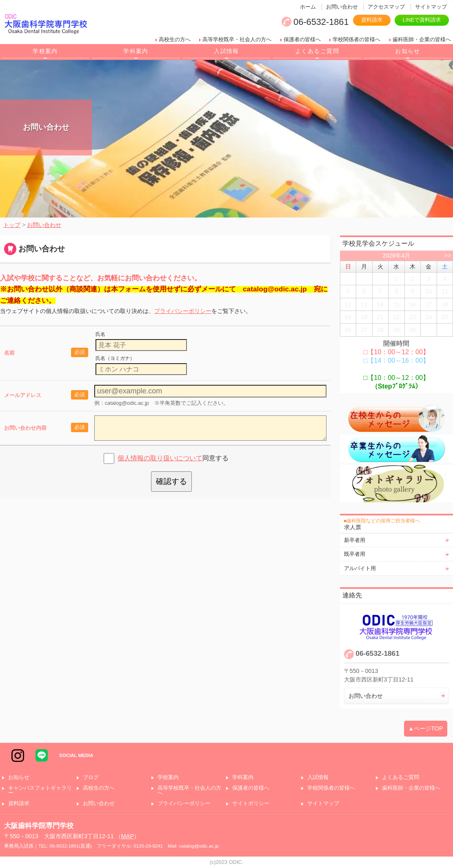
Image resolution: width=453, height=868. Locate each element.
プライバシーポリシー (183, 311)
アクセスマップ (386, 7)
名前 (9, 353)
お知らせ (408, 51)
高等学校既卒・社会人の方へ (237, 39)
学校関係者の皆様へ (356, 39)
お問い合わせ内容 (25, 428)
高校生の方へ (175, 39)
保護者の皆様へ (302, 39)
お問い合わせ (342, 7)
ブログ (91, 778)
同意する (173, 458)
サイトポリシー (251, 804)
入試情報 (226, 51)
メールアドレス (23, 395)
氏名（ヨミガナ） (115, 358)
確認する (171, 481)
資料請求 (372, 20)
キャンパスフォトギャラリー (40, 791)
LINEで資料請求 (422, 20)
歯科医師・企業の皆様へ (422, 39)
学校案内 (45, 51)
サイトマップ (431, 7)
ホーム (308, 7)
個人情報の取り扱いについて (160, 458)
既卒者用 (355, 554)
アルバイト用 (360, 568)
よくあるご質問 (317, 51)
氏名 (100, 334)
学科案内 (136, 51)
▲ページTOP (426, 728)
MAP (128, 836)
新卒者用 (355, 540)
